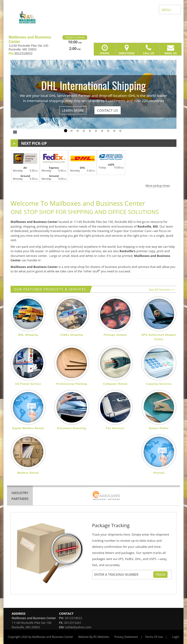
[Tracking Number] (124, 575)
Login (176, 637)
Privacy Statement (126, 637)
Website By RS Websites (94, 637)
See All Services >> (162, 290)
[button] (93, 168)
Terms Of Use (154, 637)
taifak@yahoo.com (78, 627)
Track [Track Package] (160, 574)
